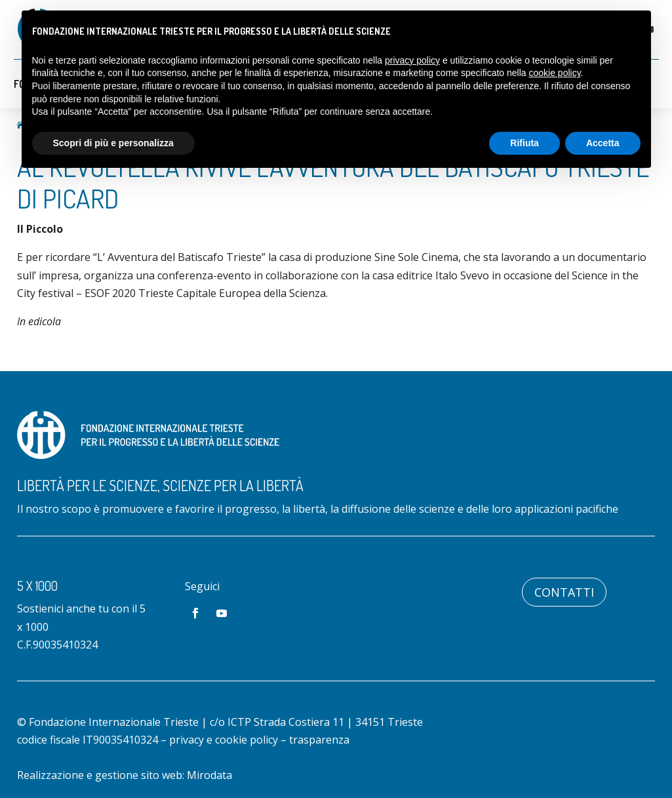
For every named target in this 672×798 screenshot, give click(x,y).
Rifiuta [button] (524, 143)
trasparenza (319, 740)
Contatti (564, 592)
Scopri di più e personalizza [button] (113, 143)
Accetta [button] (603, 143)
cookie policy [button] (554, 73)
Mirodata (209, 775)
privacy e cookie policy (224, 740)
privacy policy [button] (412, 60)
